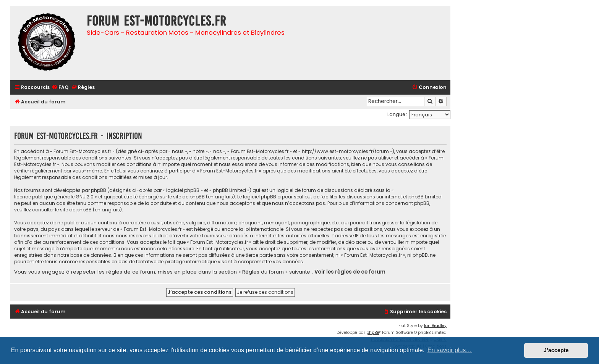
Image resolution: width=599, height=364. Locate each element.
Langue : (397, 114)
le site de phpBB (186, 197)
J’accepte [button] (556, 350)
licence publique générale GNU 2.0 (54, 197)
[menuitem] (60, 88)
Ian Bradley (435, 326)
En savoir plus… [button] (450, 350)
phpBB (373, 333)
